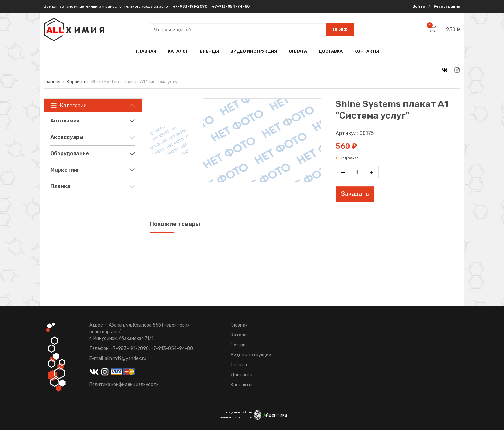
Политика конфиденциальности (124, 385)
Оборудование (70, 153)
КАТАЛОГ (178, 51)
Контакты (242, 385)
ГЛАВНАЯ (146, 51)
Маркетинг (65, 170)
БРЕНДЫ (209, 51)
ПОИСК (340, 30)
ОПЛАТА (298, 51)
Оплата (239, 365)
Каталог (240, 335)
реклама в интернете (235, 417)
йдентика (275, 415)
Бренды (239, 345)
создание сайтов (238, 412)
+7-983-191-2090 (190, 6)
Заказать (355, 194)
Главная (52, 82)
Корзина (76, 82)
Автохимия (65, 121)
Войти (419, 6)
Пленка (60, 186)
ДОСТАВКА (331, 51)
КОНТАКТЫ (367, 51)
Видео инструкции (251, 355)
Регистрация (447, 6)
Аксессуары (67, 137)
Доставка (242, 375)
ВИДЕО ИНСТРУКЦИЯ (254, 51)
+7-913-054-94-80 (231, 6)
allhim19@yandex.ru (126, 358)
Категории (69, 106)
